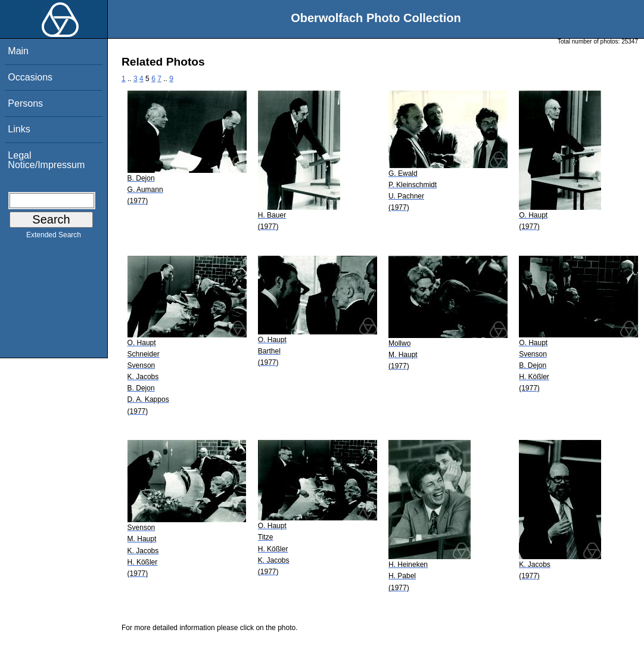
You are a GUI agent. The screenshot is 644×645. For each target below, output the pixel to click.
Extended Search (54, 237)
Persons (25, 103)
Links (19, 129)
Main (18, 51)
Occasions (30, 77)
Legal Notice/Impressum (46, 160)
